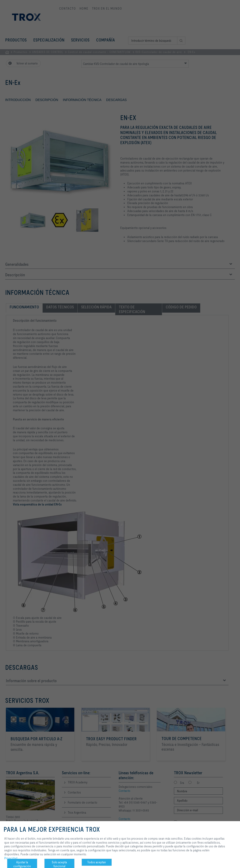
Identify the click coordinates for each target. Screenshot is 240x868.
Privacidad (11, 858)
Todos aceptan (97, 862)
